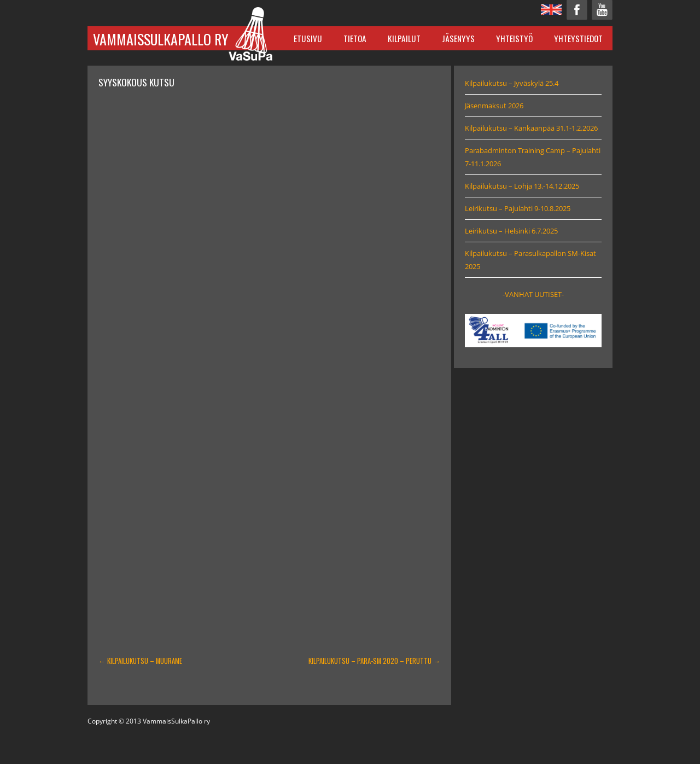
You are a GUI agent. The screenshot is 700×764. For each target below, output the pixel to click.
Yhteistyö (514, 38)
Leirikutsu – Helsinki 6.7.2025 (511, 231)
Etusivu (308, 38)
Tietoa (355, 38)
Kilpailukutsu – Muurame (140, 661)
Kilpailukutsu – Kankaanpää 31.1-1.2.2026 (531, 128)
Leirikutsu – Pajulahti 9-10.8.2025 (518, 208)
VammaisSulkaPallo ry (161, 39)
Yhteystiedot (578, 38)
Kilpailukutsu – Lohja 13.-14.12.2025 (522, 186)
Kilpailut (404, 38)
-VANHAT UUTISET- (533, 294)
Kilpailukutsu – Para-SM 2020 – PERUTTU (374, 661)
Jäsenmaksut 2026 (494, 106)
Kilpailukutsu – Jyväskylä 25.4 (512, 83)
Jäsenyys (458, 38)
